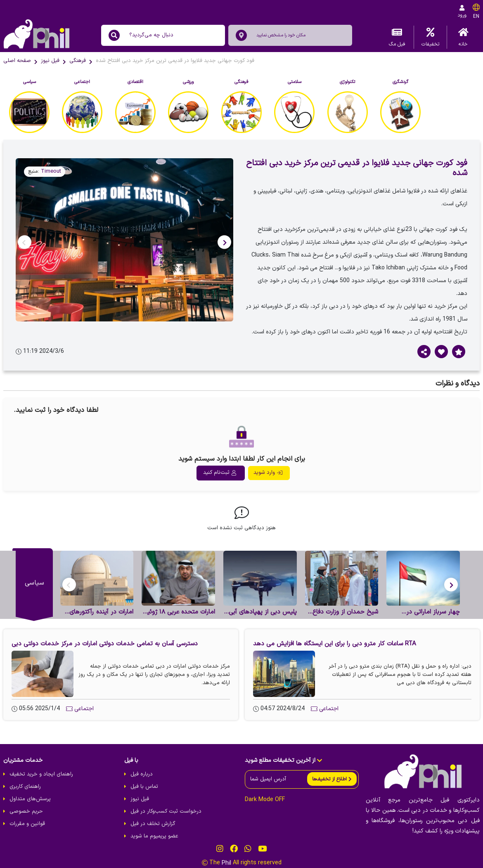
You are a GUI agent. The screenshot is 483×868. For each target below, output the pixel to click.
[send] (332, 779)
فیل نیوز (50, 61)
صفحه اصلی (17, 61)
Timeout (51, 171)
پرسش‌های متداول (30, 799)
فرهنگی (78, 61)
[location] (241, 35)
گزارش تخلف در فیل (153, 824)
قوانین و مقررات (27, 824)
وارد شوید (268, 473)
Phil (226, 863)
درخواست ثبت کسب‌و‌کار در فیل (166, 811)
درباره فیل (142, 774)
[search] (114, 35)
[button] (224, 242)
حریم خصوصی (26, 811)
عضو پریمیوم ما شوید (154, 836)
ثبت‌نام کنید (220, 473)
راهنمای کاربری (25, 787)
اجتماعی (84, 709)
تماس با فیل (144, 787)
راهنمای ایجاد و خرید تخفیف (41, 774)
